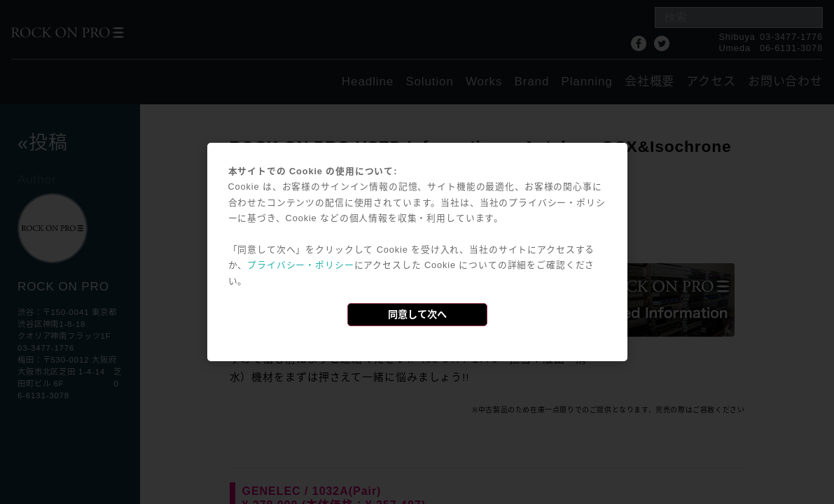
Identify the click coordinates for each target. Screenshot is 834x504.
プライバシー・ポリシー (300, 265)
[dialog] (417, 252)
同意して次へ (417, 314)
